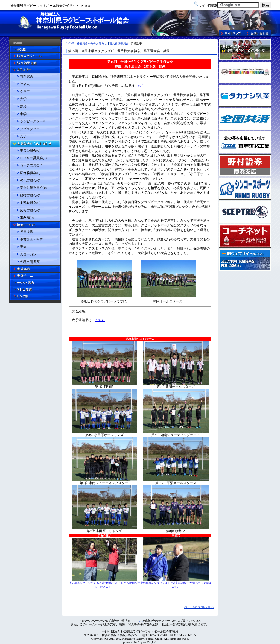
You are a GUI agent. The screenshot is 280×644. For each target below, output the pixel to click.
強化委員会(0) (30, 180)
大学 (23, 99)
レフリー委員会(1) (33, 158)
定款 (23, 247)
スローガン (28, 254)
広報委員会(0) (30, 210)
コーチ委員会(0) (32, 165)
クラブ (25, 92)
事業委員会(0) (30, 151)
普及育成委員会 (119, 43)
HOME (70, 43)
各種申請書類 (30, 262)
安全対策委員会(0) (33, 188)
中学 (23, 114)
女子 (23, 136)
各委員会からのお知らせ (92, 43)
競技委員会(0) (30, 195)
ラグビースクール (33, 121)
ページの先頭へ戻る (199, 607)
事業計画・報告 (31, 239)
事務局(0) (27, 218)
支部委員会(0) (30, 203)
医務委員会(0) (30, 173)
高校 (23, 107)
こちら (138, 621)
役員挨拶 (27, 232)
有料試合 (27, 77)
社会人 (25, 84)
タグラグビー (30, 129)
